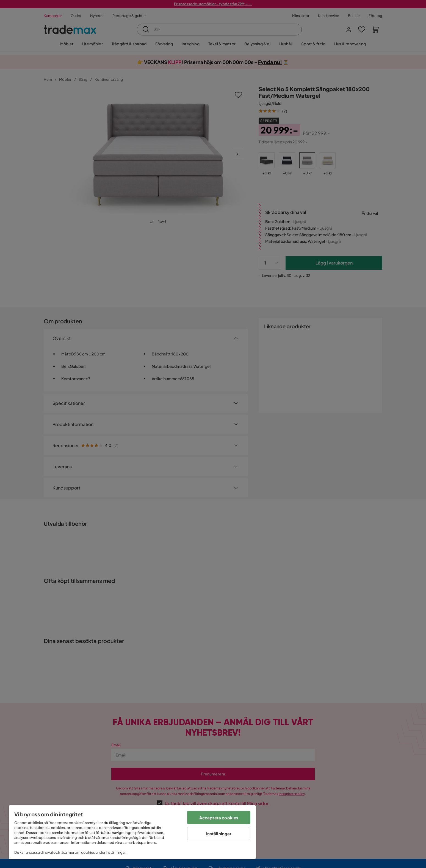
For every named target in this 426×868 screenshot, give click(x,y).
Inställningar (219, 834)
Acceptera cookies (219, 818)
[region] (132, 832)
